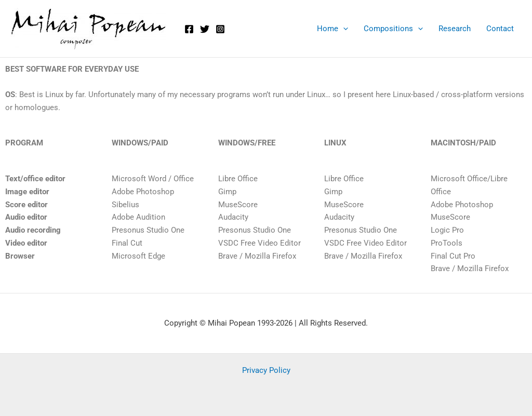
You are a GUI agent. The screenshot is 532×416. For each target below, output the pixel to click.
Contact (500, 29)
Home (332, 29)
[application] (343, 29)
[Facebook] (189, 29)
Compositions (393, 29)
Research (455, 29)
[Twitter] (205, 29)
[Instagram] (220, 29)
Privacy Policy (266, 370)
